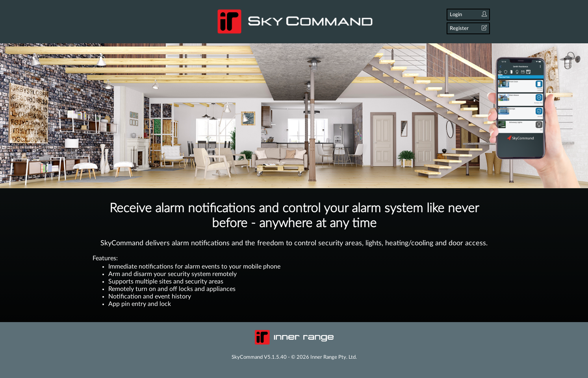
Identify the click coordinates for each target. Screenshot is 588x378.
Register (468, 28)
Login (468, 14)
